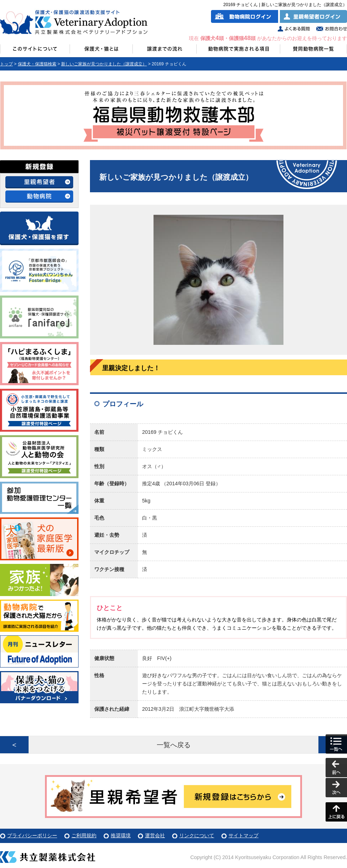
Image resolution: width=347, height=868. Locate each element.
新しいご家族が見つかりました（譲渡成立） (104, 64)
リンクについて (197, 835)
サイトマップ (243, 835)
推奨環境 (121, 835)
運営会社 (155, 835)
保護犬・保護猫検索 (37, 64)
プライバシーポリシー (32, 835)
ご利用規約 (84, 835)
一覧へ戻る (174, 745)
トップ (6, 64)
